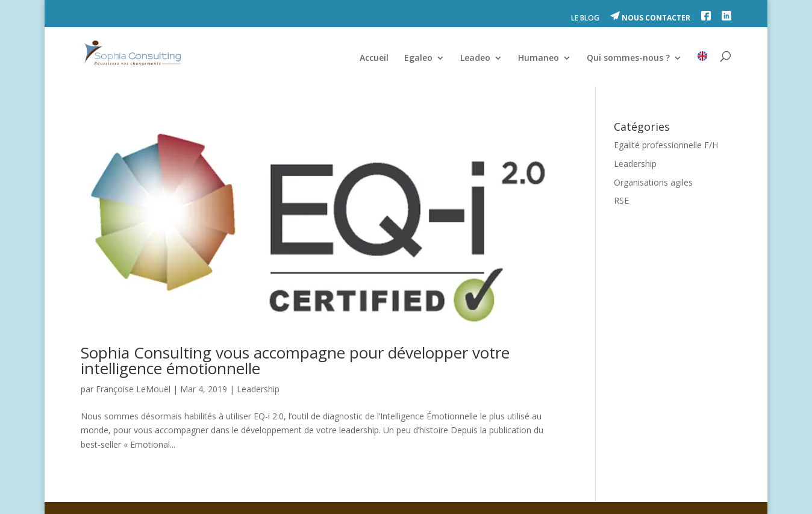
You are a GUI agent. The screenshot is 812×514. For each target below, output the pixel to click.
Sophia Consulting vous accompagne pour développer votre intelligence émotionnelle (295, 360)
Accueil (374, 58)
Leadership (258, 389)
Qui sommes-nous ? (628, 58)
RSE (621, 200)
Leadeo (475, 58)
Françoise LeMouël (133, 389)
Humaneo (539, 58)
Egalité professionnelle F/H (666, 145)
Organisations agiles (653, 182)
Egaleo (418, 58)
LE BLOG (585, 19)
